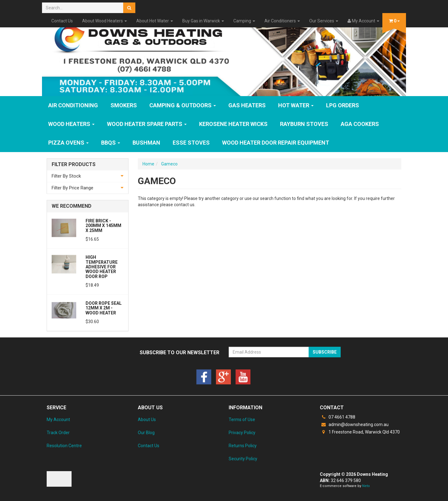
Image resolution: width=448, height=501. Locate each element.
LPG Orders (343, 105)
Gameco (169, 164)
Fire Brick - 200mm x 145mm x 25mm (103, 226)
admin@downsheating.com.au (354, 424)
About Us (147, 420)
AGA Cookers (360, 124)
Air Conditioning (73, 105)
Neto (366, 486)
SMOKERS (124, 105)
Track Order (58, 433)
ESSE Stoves (191, 143)
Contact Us (62, 21)
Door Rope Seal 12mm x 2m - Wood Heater (104, 308)
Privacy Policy (242, 433)
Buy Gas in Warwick (203, 21)
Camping (244, 21)
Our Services (324, 21)
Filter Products (74, 165)
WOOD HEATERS (71, 124)
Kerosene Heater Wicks (233, 124)
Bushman (146, 143)
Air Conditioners (282, 21)
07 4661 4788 (338, 417)
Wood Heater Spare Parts (147, 124)
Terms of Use (242, 420)
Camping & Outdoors (183, 105)
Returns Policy (243, 446)
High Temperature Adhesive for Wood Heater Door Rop (102, 267)
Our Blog (146, 433)
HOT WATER (296, 105)
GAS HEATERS (247, 105)
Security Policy (243, 459)
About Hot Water (155, 21)
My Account (58, 420)
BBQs (111, 143)
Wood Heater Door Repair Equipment (276, 143)
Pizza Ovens (68, 143)
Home (148, 164)
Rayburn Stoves (304, 124)
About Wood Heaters (105, 21)
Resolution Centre (64, 446)
